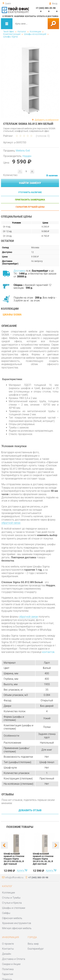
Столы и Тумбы (11, 898)
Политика (8, 969)
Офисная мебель (12, 918)
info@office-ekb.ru (14, 877)
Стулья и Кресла (12, 903)
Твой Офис (9, 32)
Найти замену (30, 183)
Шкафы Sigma (10, 37)
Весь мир (33, 944)
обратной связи (11, 523)
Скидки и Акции (11, 964)
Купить (21, 870)
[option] (30, 80)
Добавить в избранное (47, 120)
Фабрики (19, 16)
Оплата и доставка (48, 16)
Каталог (22, 32)
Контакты (30, 16)
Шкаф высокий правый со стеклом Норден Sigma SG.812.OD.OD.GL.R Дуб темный (14, 859)
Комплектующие (12, 34)
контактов (48, 652)
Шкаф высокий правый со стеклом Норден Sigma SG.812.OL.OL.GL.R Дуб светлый (43, 859)
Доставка (19, 271)
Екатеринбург (36, 949)
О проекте (8, 16)
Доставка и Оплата (14, 959)
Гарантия (8, 974)
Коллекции (35, 32)
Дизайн (7, 954)
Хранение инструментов (17, 923)
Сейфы (6, 913)
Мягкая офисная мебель (17, 928)
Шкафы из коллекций (35, 34)
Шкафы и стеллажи (14, 908)
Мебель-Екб (23, 151)
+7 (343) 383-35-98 (46, 8)
